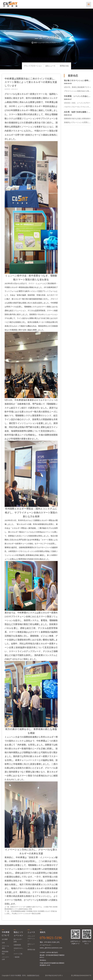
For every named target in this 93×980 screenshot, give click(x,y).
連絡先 (43, 932)
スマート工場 (18, 954)
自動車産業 (17, 945)
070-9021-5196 (51, 938)
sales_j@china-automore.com (51, 948)
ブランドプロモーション (53, 43)
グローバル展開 (5, 947)
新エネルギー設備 (18, 940)
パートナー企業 (5, 958)
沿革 (3, 943)
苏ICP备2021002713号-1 (54, 975)
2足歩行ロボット (18, 949)
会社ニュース (50, 66)
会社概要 (5, 939)
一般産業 (17, 957)
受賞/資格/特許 (5, 953)
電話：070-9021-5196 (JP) (50, 942)
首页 (35, 43)
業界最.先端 (64, 66)
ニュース (41, 43)
